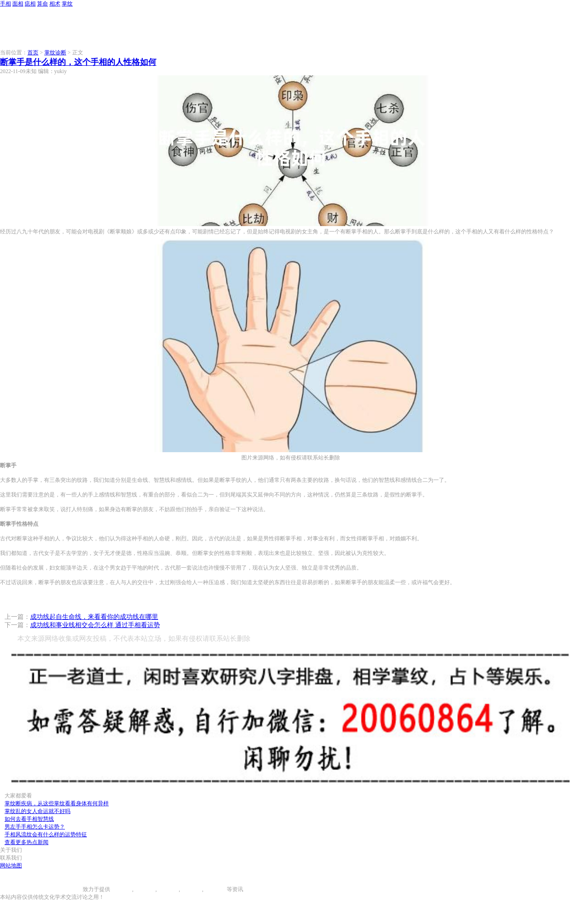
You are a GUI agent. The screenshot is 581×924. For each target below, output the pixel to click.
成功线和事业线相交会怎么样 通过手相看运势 (95, 625)
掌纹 (67, 4)
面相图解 (144, 889)
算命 (43, 4)
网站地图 (11, 866)
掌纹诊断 (55, 53)
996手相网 (70, 889)
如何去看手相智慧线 (29, 819)
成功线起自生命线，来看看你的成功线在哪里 (94, 617)
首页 (33, 53)
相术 (55, 4)
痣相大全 (168, 889)
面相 (18, 4)
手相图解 (121, 889)
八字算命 (191, 889)
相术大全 (216, 889)
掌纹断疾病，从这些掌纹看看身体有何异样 (57, 803)
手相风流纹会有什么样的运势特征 (46, 834)
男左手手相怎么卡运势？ (35, 827)
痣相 (30, 4)
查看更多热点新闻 (27, 842)
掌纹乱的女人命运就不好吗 (37, 811)
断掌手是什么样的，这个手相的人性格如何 (78, 62)
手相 (5, 4)
